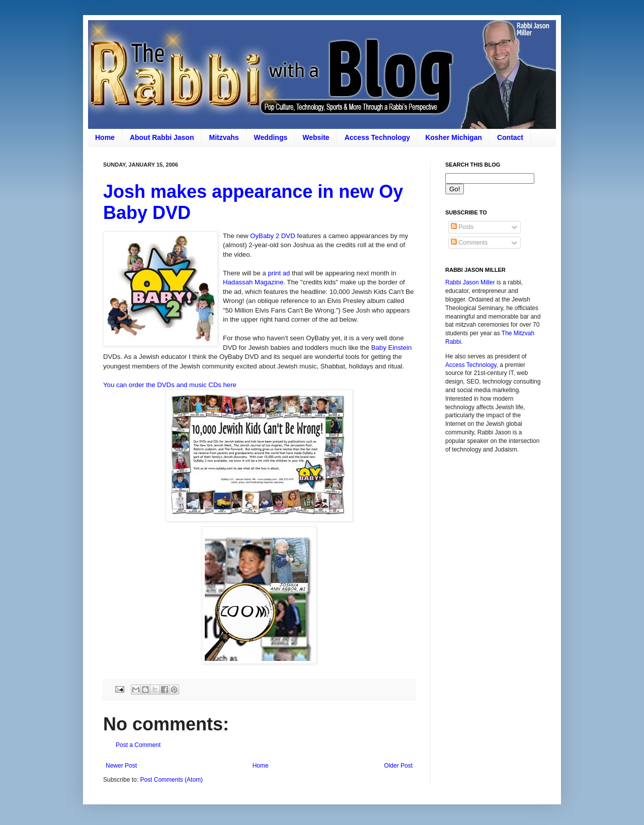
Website (316, 137)
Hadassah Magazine (253, 282)
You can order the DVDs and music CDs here (170, 385)
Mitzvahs (224, 137)
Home (105, 137)
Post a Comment (138, 745)
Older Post (398, 766)
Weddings (271, 137)
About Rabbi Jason (162, 137)
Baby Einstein (392, 348)
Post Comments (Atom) (171, 780)
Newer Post (121, 766)
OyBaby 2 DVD (272, 236)
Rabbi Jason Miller (470, 282)
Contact (510, 137)
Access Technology (377, 137)
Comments (469, 243)
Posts (462, 227)
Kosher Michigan (454, 137)
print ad (279, 273)
